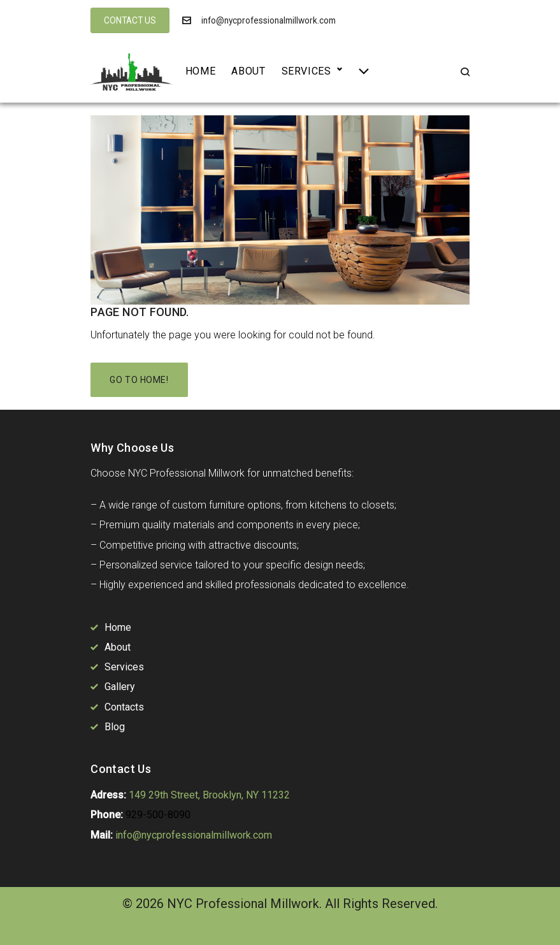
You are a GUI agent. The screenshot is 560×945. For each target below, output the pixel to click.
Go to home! (139, 380)
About (248, 71)
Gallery (120, 687)
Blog (115, 727)
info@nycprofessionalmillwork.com (269, 20)
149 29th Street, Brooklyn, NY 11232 (209, 795)
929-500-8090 (158, 815)
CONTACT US (130, 20)
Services (306, 71)
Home (201, 71)
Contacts (124, 707)
